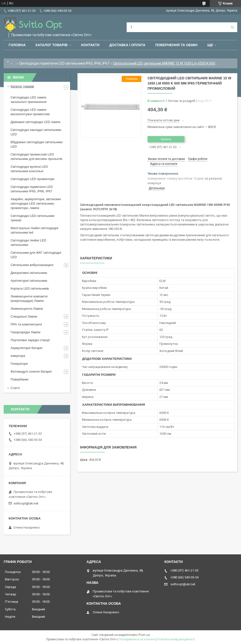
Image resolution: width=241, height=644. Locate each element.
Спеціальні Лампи (24, 316)
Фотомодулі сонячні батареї (31, 371)
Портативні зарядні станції (30, 340)
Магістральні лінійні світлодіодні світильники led (34, 230)
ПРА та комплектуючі (26, 324)
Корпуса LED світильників (30, 288)
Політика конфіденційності (176, 639)
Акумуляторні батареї (27, 348)
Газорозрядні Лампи (25, 332)
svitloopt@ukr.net (26, 503)
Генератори (19, 364)
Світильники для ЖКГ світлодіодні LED (36, 255)
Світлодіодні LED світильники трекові (32, 218)
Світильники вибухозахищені (32, 265)
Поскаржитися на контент (137, 639)
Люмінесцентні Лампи (27, 309)
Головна (17, 45)
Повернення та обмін (176, 45)
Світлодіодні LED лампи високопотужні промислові (30, 112)
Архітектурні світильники (29, 281)
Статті (15, 388)
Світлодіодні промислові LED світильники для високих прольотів (36, 157)
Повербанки (19, 379)
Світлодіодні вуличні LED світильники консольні (29, 169)
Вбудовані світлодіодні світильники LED (37, 144)
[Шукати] (232, 27)
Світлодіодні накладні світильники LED (36, 132)
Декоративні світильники (29, 273)
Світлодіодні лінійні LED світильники (28, 243)
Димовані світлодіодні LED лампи (35, 122)
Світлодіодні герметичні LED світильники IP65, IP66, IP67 (64, 63)
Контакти (90, 45)
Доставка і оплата (128, 45)
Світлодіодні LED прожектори (32, 179)
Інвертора (18, 356)
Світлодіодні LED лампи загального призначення (29, 100)
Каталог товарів (51, 45)
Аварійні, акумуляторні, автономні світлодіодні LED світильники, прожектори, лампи (36, 203)
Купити (166, 139)
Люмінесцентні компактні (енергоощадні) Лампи (29, 299)
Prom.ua (144, 635)
